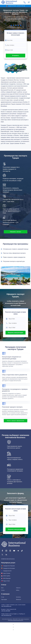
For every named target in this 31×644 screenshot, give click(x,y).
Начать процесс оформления (15, 421)
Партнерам (4, 599)
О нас (3, 597)
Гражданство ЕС (7, 571)
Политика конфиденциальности (16, 620)
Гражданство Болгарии (9, 568)
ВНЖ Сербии (7, 576)
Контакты (18, 597)
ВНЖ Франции (7, 578)
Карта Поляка (7, 573)
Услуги (3, 590)
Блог (2, 588)
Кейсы (18, 590)
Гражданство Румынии (9, 566)
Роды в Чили (6, 581)
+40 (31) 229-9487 (6, 611)
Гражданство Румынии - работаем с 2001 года (17, 6)
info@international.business (8, 559)
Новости (18, 588)
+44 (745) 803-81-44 (6, 606)
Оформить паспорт (15, 232)
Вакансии (18, 599)
